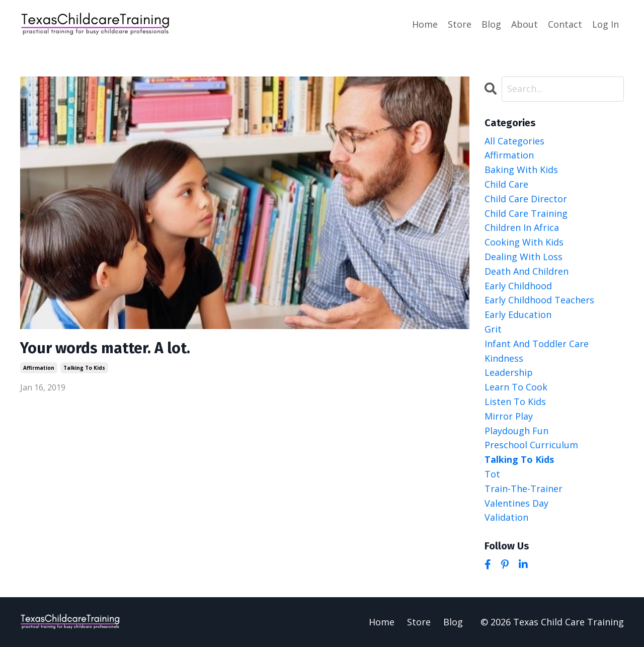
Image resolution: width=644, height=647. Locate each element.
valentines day (516, 503)
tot (492, 474)
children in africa (522, 227)
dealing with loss (524, 257)
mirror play (509, 416)
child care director (526, 199)
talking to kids (84, 368)
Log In (606, 24)
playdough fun (516, 431)
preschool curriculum (531, 445)
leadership (509, 372)
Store (460, 24)
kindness (504, 358)
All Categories (514, 141)
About (525, 24)
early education (518, 314)
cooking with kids (524, 242)
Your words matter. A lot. (105, 348)
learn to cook (516, 387)
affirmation (39, 368)
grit (493, 329)
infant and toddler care (537, 344)
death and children (527, 271)
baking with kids (521, 170)
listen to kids (515, 401)
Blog (491, 24)
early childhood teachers (539, 300)
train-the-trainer (524, 489)
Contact (565, 24)
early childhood (518, 286)
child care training (526, 213)
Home (425, 24)
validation (506, 517)
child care (506, 184)
